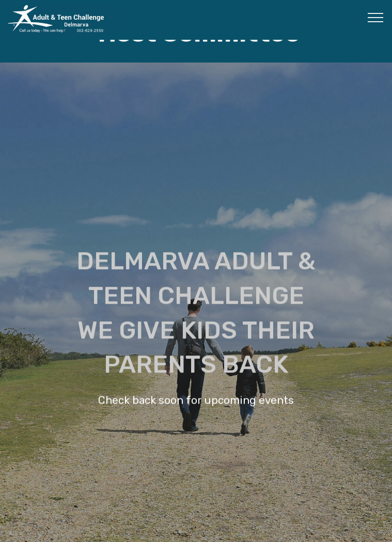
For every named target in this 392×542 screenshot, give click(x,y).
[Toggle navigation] (376, 17)
